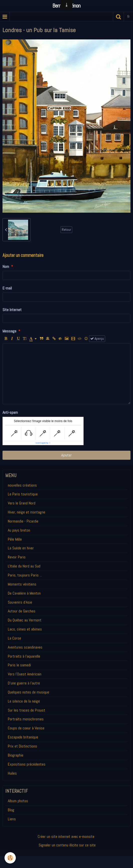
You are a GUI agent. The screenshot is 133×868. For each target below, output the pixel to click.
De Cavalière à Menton (24, 593)
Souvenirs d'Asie (20, 602)
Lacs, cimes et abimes (25, 629)
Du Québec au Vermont (25, 620)
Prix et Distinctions (22, 746)
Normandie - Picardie (23, 521)
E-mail (7, 288)
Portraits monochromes (26, 719)
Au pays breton (19, 530)
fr (128, 16)
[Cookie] (10, 858)
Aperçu (97, 339)
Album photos (18, 801)
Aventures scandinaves (25, 647)
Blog (11, 810)
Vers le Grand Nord (22, 503)
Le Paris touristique (23, 494)
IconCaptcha (42, 443)
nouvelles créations (22, 485)
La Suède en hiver (21, 548)
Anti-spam (10, 412)
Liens (12, 819)
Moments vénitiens (22, 584)
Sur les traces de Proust (26, 710)
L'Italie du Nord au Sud (24, 566)
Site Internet (12, 310)
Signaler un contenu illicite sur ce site (67, 845)
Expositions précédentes (27, 764)
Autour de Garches (22, 611)
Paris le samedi (19, 665)
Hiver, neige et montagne (26, 512)
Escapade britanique (23, 737)
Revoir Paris (17, 557)
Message (9, 331)
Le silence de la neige (24, 701)
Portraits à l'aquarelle (24, 656)
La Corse (14, 638)
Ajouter (66, 455)
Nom (6, 267)
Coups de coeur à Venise (26, 728)
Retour (66, 230)
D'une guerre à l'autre (24, 683)
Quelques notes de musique (28, 692)
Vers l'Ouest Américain (25, 674)
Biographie (16, 755)
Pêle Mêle (15, 539)
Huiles (12, 773)
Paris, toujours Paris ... (25, 575)
